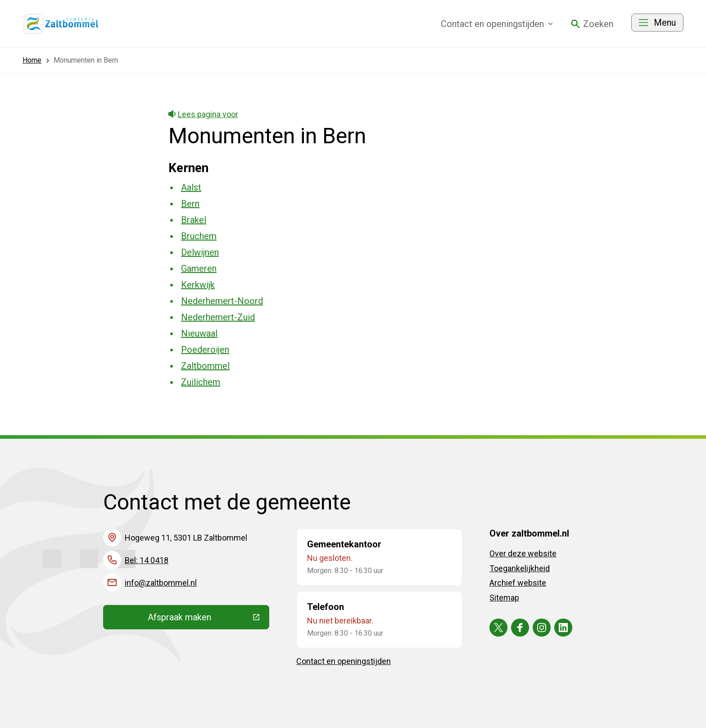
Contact (497, 24)
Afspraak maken (208, 619)
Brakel (194, 220)
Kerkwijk (198, 285)
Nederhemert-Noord (222, 301)
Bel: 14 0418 (147, 560)
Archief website (518, 583)
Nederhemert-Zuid (218, 317)
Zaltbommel (205, 366)
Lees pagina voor (203, 114)
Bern (190, 204)
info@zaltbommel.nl (161, 583)
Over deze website (523, 553)
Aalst (191, 187)
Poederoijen (205, 350)
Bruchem (199, 236)
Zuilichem (201, 382)
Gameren (199, 268)
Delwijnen (200, 252)
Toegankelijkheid (520, 568)
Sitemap (504, 598)
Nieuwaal (199, 333)
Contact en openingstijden (344, 661)
